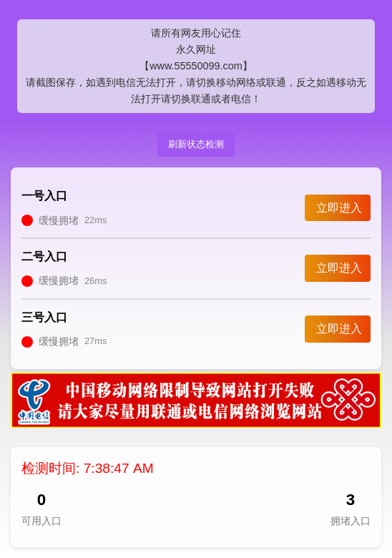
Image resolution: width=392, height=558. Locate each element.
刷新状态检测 (196, 144)
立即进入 (339, 208)
